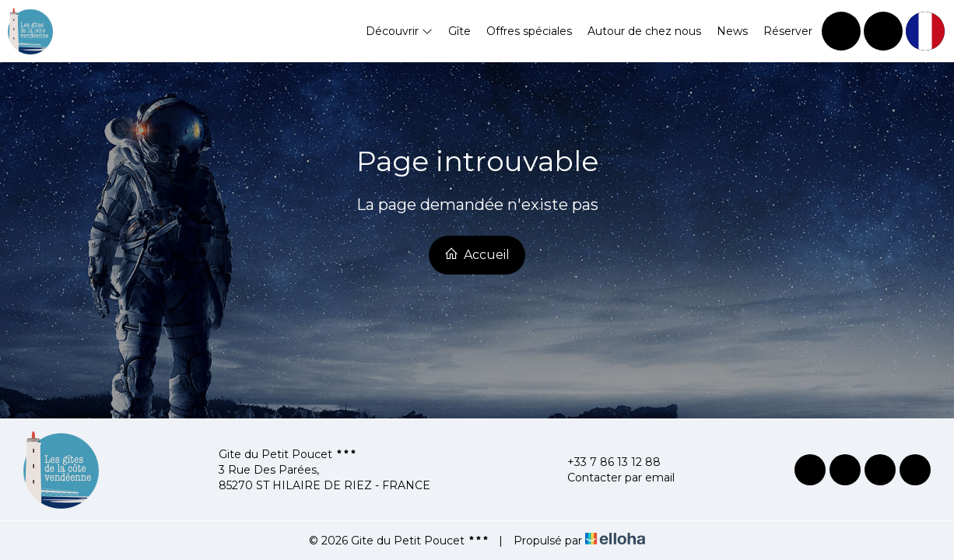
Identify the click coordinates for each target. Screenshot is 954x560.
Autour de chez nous (644, 31)
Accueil (477, 254)
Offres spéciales (529, 31)
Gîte (459, 31)
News (732, 31)
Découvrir (399, 31)
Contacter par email (612, 478)
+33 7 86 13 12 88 (605, 462)
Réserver (788, 31)
